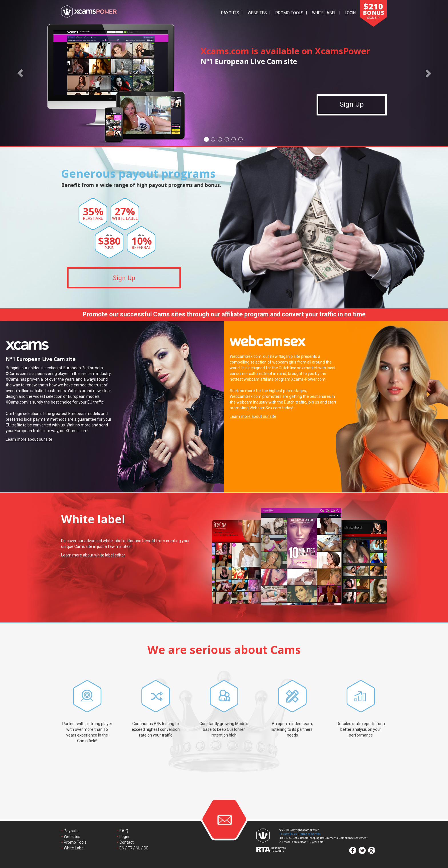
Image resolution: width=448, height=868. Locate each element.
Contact (127, 842)
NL (138, 848)
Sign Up (352, 108)
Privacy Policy (288, 834)
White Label (324, 13)
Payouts (230, 13)
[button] (20, 73)
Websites (257, 13)
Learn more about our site (29, 439)
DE (146, 848)
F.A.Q (124, 831)
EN (122, 848)
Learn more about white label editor (93, 555)
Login (350, 13)
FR (130, 848)
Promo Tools (289, 13)
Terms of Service (310, 834)
